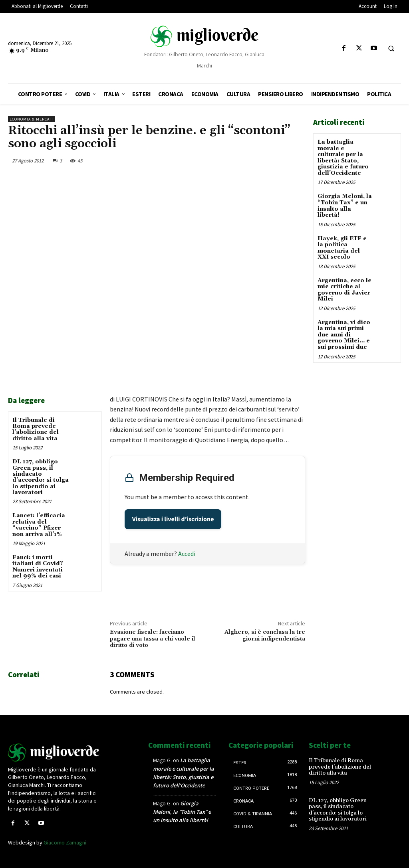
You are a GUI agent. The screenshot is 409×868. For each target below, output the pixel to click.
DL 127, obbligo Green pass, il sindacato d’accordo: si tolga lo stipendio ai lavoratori (41, 477)
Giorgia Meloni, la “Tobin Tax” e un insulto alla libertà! (345, 206)
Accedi (187, 554)
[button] (391, 49)
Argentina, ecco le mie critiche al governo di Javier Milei (344, 289)
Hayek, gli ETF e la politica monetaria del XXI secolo (342, 247)
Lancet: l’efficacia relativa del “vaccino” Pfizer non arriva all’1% (39, 525)
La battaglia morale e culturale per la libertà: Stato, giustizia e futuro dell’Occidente (343, 157)
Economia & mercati (31, 119)
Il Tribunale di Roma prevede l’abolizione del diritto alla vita (36, 429)
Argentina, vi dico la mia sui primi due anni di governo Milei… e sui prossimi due (344, 334)
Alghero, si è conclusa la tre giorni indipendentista (265, 636)
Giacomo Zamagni (65, 842)
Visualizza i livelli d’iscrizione (173, 519)
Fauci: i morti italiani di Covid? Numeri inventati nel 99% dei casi (38, 567)
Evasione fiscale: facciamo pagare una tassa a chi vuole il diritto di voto (153, 639)
